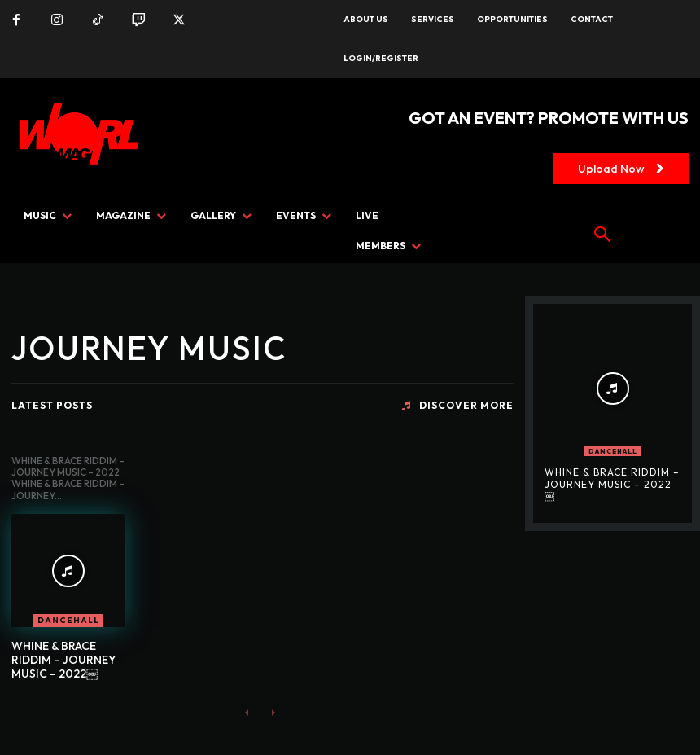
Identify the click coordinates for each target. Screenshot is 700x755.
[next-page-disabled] (273, 712)
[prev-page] (247, 712)
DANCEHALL (68, 620)
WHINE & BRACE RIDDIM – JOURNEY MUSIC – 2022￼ (63, 660)
